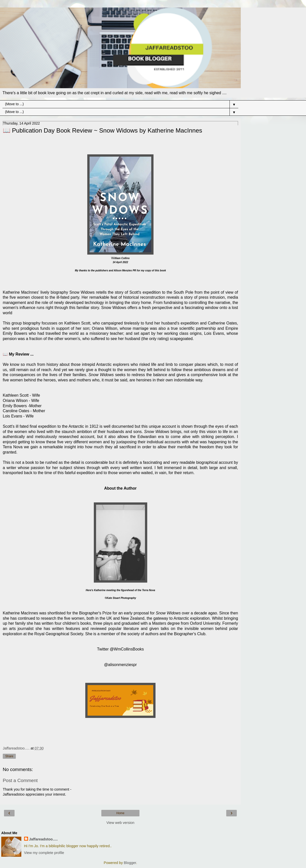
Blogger (130, 863)
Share (9, 756)
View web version (120, 823)
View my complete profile (44, 853)
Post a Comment (20, 780)
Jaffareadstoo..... (43, 839)
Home (120, 813)
